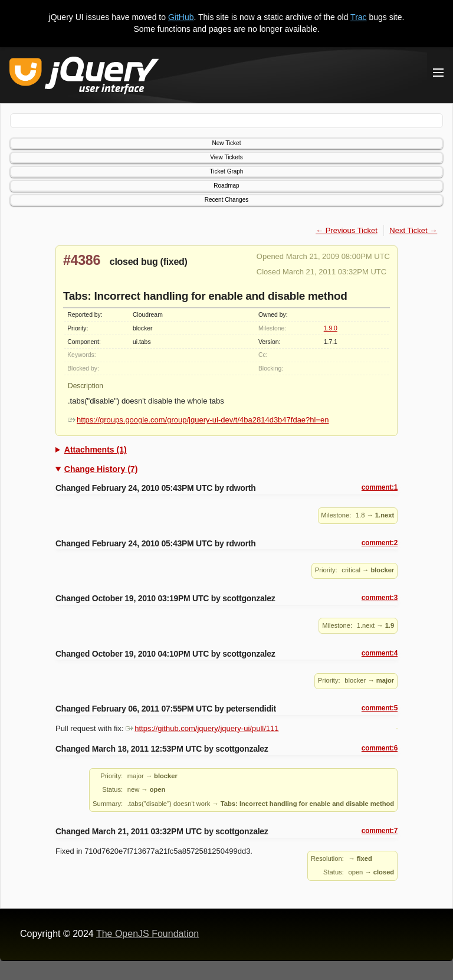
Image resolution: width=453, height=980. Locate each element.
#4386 (82, 260)
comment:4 (380, 653)
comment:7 (380, 831)
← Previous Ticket (347, 230)
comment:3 (380, 598)
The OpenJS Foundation (147, 934)
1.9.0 (331, 328)
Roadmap (226, 186)
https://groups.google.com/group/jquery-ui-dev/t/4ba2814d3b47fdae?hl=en (198, 420)
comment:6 (380, 748)
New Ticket (227, 143)
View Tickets (226, 157)
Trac (358, 17)
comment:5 (380, 708)
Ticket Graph (227, 171)
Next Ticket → (413, 230)
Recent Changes (227, 200)
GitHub (181, 17)
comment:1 (380, 487)
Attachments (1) (96, 450)
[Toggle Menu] (438, 73)
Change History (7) (101, 469)
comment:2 (380, 543)
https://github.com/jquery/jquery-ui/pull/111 (202, 728)
